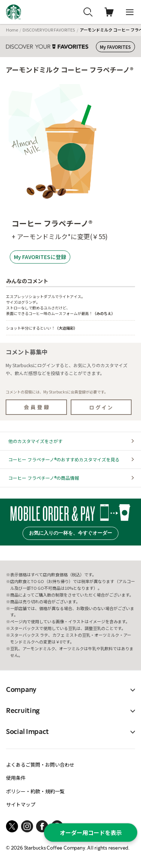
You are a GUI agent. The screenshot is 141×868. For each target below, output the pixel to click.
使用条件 (16, 778)
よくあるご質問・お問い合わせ (40, 765)
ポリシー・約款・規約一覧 (35, 791)
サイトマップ (21, 804)
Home (12, 30)
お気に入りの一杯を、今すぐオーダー (70, 533)
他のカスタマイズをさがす (35, 441)
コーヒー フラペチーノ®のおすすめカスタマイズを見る (64, 459)
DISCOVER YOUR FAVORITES (49, 30)
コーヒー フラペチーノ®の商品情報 (44, 478)
